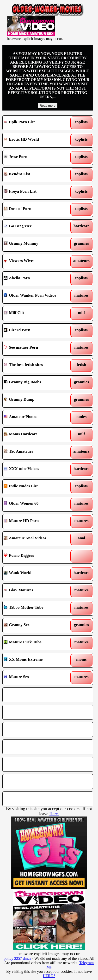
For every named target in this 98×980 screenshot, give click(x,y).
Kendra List (36, 175)
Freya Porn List (36, 192)
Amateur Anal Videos (36, 539)
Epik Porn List (36, 123)
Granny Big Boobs (36, 383)
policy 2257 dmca (17, 958)
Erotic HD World (36, 140)
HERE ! (49, 976)
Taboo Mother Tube (36, 608)
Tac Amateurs (36, 452)
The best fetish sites (36, 366)
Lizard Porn (36, 331)
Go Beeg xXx (36, 227)
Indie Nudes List (36, 487)
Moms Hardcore (36, 435)
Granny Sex (36, 626)
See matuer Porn (36, 348)
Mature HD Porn (36, 522)
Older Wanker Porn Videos (36, 296)
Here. (54, 814)
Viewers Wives (36, 261)
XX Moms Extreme (36, 660)
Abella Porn (36, 279)
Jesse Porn (36, 157)
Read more (48, 106)
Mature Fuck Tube (36, 643)
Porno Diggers (36, 556)
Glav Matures (36, 591)
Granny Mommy (36, 244)
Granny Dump (36, 400)
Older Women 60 (36, 504)
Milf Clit (36, 314)
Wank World (36, 574)
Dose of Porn (36, 209)
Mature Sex (36, 678)
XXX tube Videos (36, 470)
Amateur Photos (36, 418)
